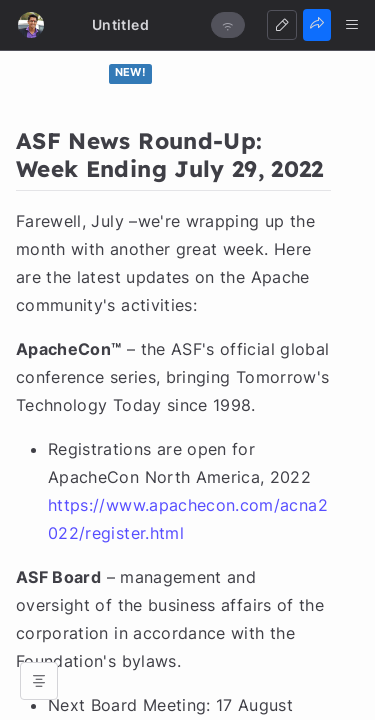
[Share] (317, 25)
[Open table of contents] (39, 681)
